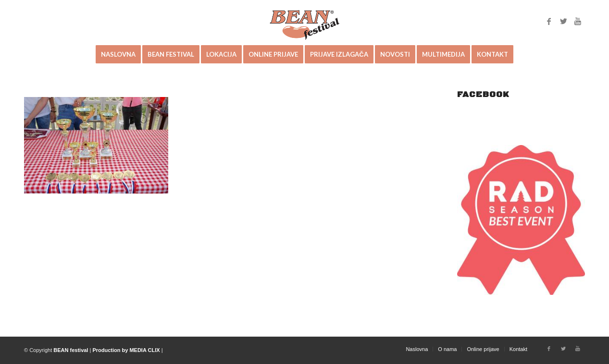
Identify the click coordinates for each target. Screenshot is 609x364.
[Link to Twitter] (563, 21)
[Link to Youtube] (578, 21)
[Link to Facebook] (549, 21)
